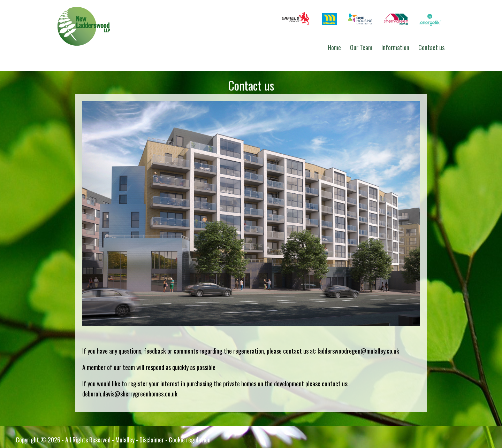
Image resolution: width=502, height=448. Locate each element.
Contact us (431, 47)
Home (334, 47)
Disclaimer (152, 440)
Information (395, 47)
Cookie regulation (190, 440)
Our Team (361, 47)
